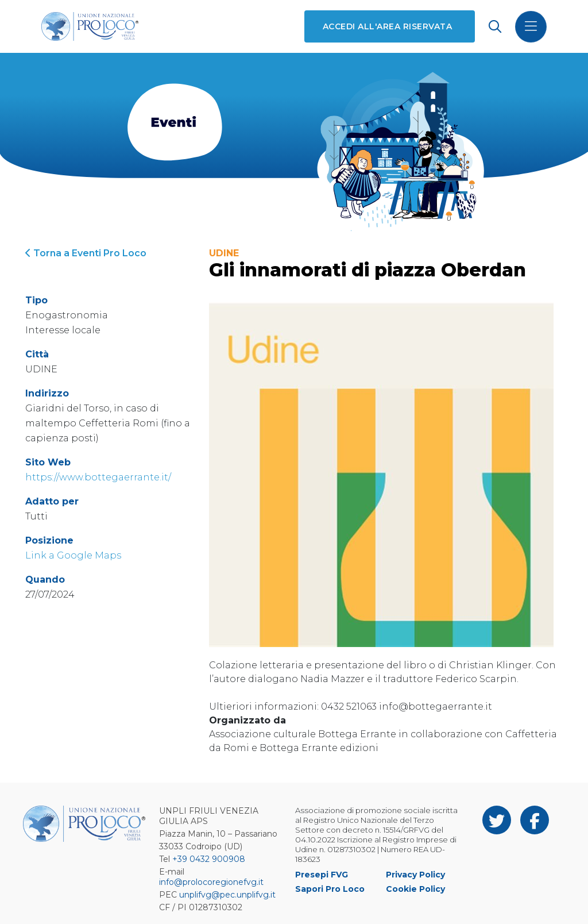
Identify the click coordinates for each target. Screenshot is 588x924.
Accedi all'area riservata (387, 26)
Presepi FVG (322, 875)
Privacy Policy (415, 875)
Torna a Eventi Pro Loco (86, 253)
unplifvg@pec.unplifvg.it (227, 895)
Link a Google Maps (73, 555)
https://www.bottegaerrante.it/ (98, 477)
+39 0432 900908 (209, 859)
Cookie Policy (415, 889)
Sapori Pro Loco (330, 889)
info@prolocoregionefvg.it (211, 882)
